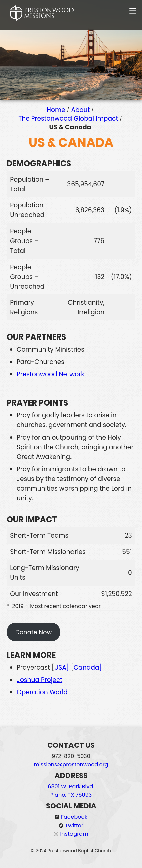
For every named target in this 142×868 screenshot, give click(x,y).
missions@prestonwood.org (71, 764)
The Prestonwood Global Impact (68, 119)
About (80, 110)
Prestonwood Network (50, 374)
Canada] (88, 667)
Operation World (42, 692)
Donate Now (34, 632)
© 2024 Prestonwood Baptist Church (71, 851)
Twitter (74, 825)
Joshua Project (40, 680)
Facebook (74, 817)
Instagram (74, 834)
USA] (62, 667)
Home (56, 110)
